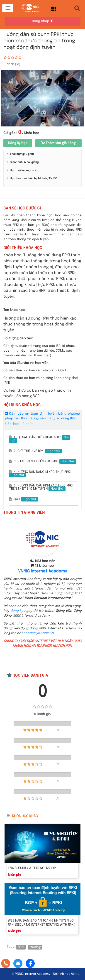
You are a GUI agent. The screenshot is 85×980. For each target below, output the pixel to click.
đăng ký (17, 611)
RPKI (21, 947)
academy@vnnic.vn (39, 633)
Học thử (54, 451)
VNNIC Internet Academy (42, 571)
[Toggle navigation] (8, 8)
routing (35, 947)
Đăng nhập (43, 21)
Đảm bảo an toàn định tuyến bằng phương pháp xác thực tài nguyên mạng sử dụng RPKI (42, 416)
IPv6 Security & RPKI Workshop (32, 868)
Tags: (11, 947)
